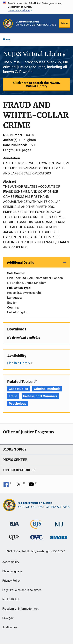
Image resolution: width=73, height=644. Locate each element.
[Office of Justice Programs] (8, 24)
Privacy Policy (11, 581)
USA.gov (8, 618)
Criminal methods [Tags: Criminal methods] (47, 389)
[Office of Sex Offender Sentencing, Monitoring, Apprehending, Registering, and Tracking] (59, 536)
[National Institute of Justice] (59, 522)
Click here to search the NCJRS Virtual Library (37, 84)
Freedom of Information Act (20, 609)
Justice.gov (10, 627)
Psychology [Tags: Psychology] (18, 403)
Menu (64, 23)
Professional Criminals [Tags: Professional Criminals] (40, 396)
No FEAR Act (11, 599)
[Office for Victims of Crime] (36, 537)
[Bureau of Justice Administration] (14, 522)
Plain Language (12, 571)
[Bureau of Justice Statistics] (36, 527)
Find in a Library (20, 363)
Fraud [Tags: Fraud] (13, 396)
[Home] (36, 24)
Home (6, 39)
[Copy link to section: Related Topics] (35, 381)
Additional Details (21, 262)
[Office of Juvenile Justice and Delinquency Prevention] (14, 538)
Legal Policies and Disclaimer (22, 590)
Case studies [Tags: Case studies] (18, 389)
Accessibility (11, 562)
